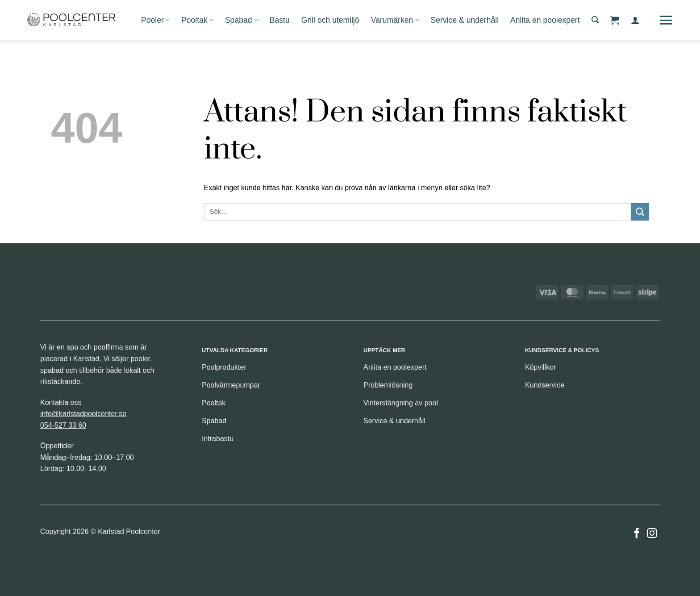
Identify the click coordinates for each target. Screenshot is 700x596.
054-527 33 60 (63, 425)
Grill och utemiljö (330, 20)
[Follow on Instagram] (652, 534)
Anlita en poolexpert (545, 20)
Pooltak (197, 20)
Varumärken (395, 20)
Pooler (155, 20)
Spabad (242, 20)
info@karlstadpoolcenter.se (83, 414)
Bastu (280, 20)
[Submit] (640, 212)
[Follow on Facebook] (637, 534)
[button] (595, 20)
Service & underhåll (465, 20)
